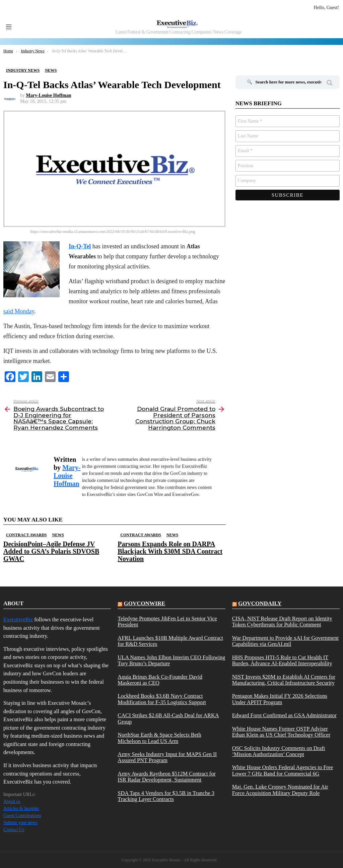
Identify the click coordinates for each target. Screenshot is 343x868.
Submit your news (20, 823)
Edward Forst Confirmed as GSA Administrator (284, 716)
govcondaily (260, 603)
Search (330, 84)
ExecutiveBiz (18, 619)
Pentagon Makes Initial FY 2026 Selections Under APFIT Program (280, 699)
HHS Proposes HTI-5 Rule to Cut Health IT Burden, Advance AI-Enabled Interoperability (282, 661)
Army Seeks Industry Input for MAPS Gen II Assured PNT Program (167, 757)
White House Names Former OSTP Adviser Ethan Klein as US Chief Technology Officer (281, 732)
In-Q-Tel (80, 246)
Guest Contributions (22, 816)
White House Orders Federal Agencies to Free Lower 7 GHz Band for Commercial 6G (283, 770)
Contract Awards (26, 535)
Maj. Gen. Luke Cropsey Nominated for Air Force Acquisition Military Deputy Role (280, 790)
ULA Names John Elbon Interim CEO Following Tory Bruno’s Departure (171, 661)
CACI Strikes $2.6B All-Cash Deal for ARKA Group (168, 719)
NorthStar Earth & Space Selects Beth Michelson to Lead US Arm (159, 738)
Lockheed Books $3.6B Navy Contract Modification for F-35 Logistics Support (162, 699)
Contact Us (14, 830)
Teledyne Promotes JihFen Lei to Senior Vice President (167, 622)
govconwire (145, 603)
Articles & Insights (21, 809)
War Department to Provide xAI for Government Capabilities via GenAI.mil (286, 641)
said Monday (19, 311)
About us (12, 801)
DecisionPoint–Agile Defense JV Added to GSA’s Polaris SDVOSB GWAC (51, 551)
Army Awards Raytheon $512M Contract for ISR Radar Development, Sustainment (166, 777)
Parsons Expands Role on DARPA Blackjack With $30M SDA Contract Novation (170, 551)
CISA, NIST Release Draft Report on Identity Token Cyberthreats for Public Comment (282, 622)
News (58, 535)
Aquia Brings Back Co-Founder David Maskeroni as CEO (160, 680)
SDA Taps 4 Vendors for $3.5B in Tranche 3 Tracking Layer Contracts (166, 796)
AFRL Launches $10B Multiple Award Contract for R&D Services (170, 641)
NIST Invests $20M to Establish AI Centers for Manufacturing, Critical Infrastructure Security (284, 680)
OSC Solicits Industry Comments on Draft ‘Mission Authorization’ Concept (279, 751)
